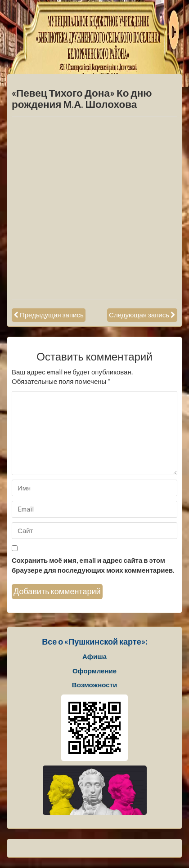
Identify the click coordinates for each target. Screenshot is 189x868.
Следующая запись (139, 315)
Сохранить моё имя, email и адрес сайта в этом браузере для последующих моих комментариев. (93, 565)
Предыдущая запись (52, 315)
